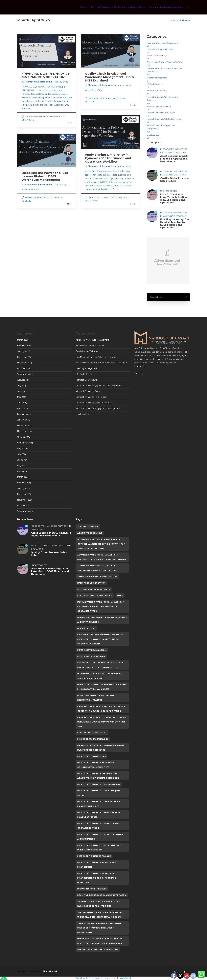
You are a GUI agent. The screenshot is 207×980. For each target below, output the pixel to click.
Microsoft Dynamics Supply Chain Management (161, 127)
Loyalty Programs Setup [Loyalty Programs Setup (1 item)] (92, 733)
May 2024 (22, 466)
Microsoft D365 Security (157, 90)
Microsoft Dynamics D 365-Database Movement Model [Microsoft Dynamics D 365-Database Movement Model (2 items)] (99, 815)
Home (84, 7)
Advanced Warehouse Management (162, 43)
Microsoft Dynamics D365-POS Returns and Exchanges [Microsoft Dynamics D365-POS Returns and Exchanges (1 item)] (100, 837)
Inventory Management (157, 78)
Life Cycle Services (155, 84)
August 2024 (23, 448)
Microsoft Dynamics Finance (159, 106)
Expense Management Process (160, 49)
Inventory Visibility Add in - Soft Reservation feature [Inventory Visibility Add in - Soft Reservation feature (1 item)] (96, 698)
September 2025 (25, 374)
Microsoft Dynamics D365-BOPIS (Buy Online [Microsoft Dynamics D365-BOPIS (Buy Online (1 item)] (99, 793)
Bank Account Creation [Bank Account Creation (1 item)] (91, 583)
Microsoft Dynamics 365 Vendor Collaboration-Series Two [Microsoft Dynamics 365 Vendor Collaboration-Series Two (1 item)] (96, 765)
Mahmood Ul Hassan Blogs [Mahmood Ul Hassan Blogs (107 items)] (93, 739)
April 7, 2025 (60, 184)
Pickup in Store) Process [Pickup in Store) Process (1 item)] (92, 889)
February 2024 (24, 483)
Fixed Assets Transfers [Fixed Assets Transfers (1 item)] (91, 656)
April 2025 (22, 403)
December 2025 (25, 357)
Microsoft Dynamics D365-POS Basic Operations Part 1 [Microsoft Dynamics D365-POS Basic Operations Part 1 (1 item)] (98, 826)
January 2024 (24, 488)
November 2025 (25, 363)
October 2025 (24, 368)
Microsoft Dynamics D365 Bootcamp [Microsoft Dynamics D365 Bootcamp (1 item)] (99, 784)
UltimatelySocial (123, 978)
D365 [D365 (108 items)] (120, 596)
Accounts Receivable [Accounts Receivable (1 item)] (90, 533)
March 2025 (23, 408)
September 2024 (25, 443)
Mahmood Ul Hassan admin (39, 82)
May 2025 (22, 397)
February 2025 (24, 414)
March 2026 (23, 340)
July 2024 (22, 454)
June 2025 (22, 391)
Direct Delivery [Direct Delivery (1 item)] (86, 628)
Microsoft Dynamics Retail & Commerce (164, 119)
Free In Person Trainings (157, 56)
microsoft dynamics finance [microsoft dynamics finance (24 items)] (94, 856)
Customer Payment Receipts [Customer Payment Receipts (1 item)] (94, 589)
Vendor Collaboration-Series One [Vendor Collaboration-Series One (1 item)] (98, 950)
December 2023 (25, 494)
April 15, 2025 (124, 166)
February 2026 (24, 346)
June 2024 (22, 460)
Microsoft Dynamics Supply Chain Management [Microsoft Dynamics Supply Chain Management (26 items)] (97, 865)
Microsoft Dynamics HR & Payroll (161, 113)
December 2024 (25, 426)
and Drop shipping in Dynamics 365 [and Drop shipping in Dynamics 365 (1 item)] (97, 577)
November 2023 (25, 500)
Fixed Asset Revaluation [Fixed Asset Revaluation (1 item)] (92, 650)
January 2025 (23, 420)
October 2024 (24, 437)
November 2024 (25, 431)
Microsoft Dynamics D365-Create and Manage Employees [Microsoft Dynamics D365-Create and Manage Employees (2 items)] (99, 804)
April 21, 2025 (124, 85)
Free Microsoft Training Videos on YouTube (165, 62)
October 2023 (24, 505)
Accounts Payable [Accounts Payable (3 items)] (88, 527)
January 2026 (24, 351)
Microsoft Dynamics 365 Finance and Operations (118, 7)
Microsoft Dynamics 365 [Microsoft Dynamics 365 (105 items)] (91, 756)
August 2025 (23, 380)
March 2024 (23, 477)
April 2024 (22, 471)
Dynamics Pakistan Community (166, 7)
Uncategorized (153, 135)
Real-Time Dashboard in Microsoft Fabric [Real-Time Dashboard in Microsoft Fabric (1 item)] (102, 895)
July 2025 (22, 386)
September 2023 (25, 511)
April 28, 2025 (61, 82)
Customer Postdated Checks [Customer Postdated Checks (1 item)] (95, 596)
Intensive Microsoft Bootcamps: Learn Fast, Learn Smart (165, 70)
